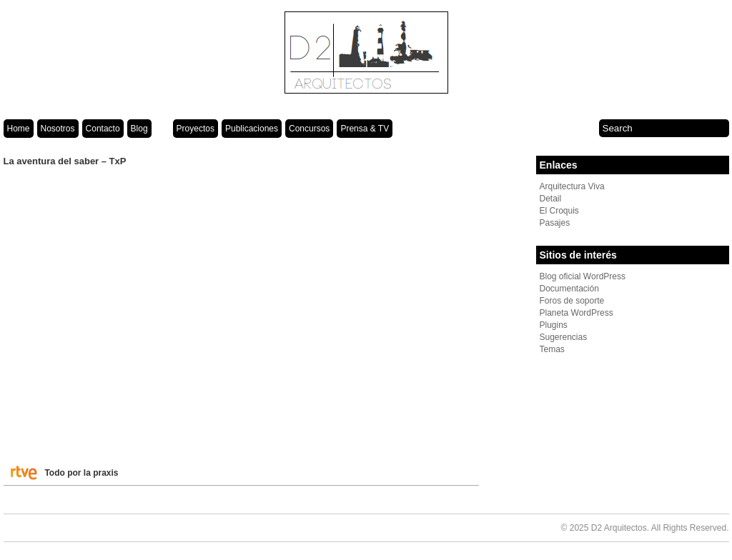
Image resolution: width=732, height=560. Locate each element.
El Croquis (559, 211)
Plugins (554, 325)
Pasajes (555, 223)
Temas (552, 349)
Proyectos (196, 129)
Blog (139, 129)
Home (19, 129)
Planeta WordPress (577, 313)
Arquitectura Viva (572, 186)
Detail (551, 199)
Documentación (569, 289)
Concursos (309, 129)
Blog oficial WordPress (583, 276)
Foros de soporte (572, 301)
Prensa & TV (365, 129)
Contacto (103, 129)
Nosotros (58, 129)
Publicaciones (252, 129)
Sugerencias (564, 337)
